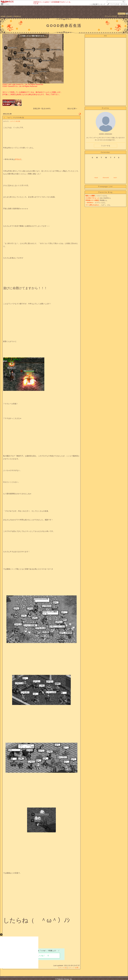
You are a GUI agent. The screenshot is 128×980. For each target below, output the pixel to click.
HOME (3, 16)
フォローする (106, 146)
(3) (23, 118)
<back (96, 178)
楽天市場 (124, 4)
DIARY (10, 16)
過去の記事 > (72, 109)
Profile (105, 108)
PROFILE (17, 16)
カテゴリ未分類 (15, 121)
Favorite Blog (106, 192)
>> (97, 4)
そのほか (7, 4)
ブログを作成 (114, 4)
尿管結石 (18, 159)
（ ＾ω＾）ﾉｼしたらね (12, 118)
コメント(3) (62, 968)
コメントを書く (74, 968)
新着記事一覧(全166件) (42, 109)
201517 (122, 14)
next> (115, 178)
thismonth (106, 178)
